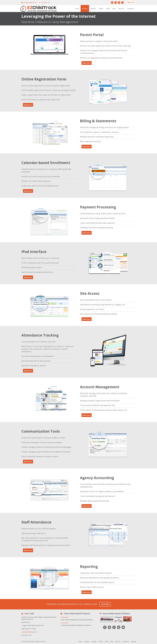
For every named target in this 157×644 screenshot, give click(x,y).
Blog (114, 9)
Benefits (93, 9)
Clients (101, 9)
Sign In (131, 3)
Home (77, 9)
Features (85, 9)
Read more (87, 63)
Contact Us (131, 9)
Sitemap (134, 641)
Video (108, 9)
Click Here (105, 604)
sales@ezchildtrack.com (30, 3)
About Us (121, 9)
